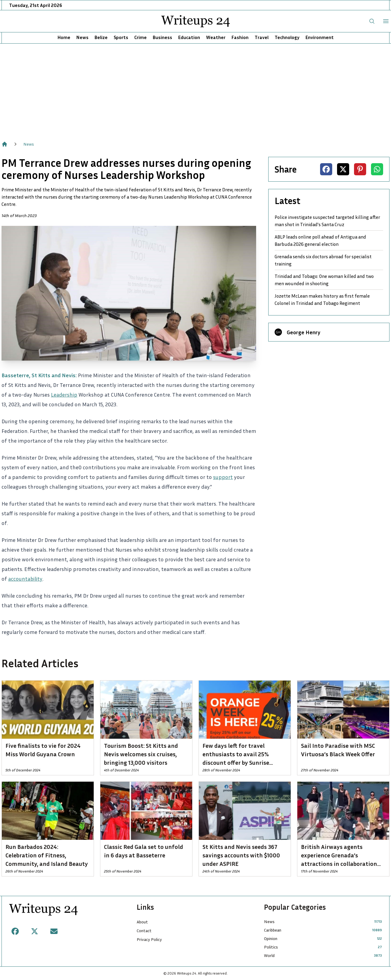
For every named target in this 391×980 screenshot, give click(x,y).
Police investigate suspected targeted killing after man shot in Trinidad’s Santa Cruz (327, 221)
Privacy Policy (149, 939)
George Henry (304, 332)
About (142, 922)
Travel (262, 37)
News (82, 37)
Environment (320, 37)
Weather (216, 37)
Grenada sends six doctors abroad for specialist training (323, 260)
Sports (121, 37)
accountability (25, 579)
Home (64, 37)
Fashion (240, 37)
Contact (144, 931)
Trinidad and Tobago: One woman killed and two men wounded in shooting (324, 280)
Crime (140, 37)
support (223, 477)
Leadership (64, 394)
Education (189, 37)
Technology (287, 37)
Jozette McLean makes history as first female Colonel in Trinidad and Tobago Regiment (322, 299)
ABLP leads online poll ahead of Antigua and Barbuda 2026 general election (320, 240)
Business (162, 37)
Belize (101, 37)
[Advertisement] (195, 89)
